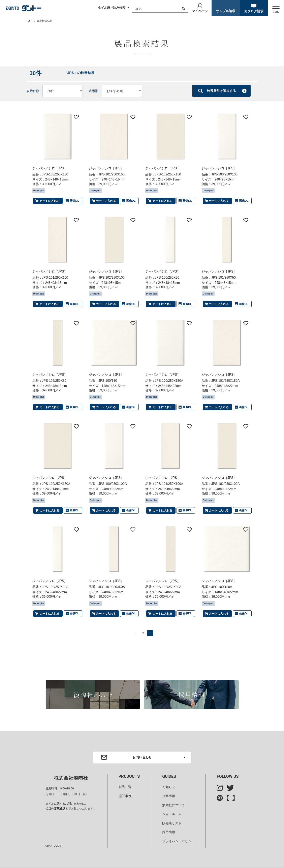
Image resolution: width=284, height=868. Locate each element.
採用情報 (169, 832)
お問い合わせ (142, 757)
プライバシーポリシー (178, 841)
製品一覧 (125, 787)
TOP (29, 21)
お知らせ (169, 787)
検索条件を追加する (221, 91)
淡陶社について (173, 805)
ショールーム (172, 814)
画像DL (74, 201)
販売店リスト (172, 823)
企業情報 (169, 796)
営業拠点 (60, 809)
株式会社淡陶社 (71, 778)
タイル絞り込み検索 (111, 8)
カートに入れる (50, 201)
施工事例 (125, 796)
